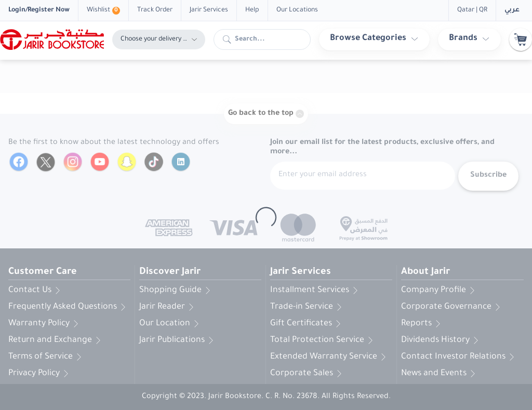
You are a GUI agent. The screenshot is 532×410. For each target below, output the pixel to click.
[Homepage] (52, 39)
